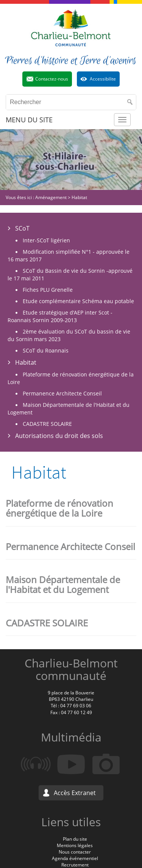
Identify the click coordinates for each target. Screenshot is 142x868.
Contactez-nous (52, 79)
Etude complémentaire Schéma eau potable (78, 301)
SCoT (22, 228)
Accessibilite (103, 79)
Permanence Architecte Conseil (62, 393)
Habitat (26, 362)
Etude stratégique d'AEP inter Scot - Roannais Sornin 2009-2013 (60, 316)
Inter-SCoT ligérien (46, 240)
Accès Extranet (75, 793)
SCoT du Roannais (46, 350)
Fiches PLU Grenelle (48, 290)
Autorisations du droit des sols (59, 436)
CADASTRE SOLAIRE (47, 424)
